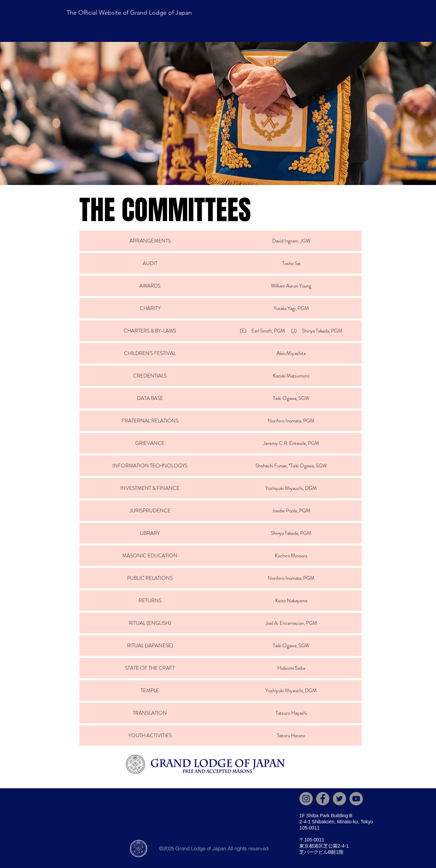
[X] (339, 799)
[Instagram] (306, 799)
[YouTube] (356, 799)
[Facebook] (323, 799)
